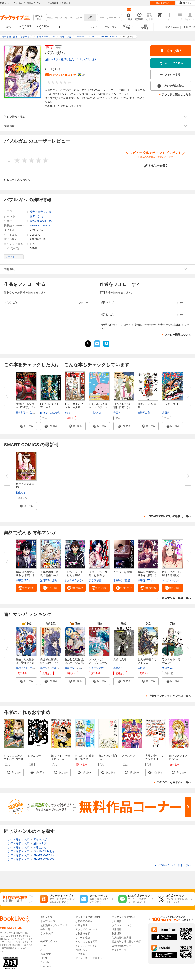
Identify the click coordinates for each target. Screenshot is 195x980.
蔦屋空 (44, 668)
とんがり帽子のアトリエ (147, 661)
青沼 (127, 580)
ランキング (47, 933)
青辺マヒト (22, 668)
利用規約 (117, 933)
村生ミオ (21, 493)
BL (60, 27)
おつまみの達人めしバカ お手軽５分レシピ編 (14, 759)
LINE (43, 946)
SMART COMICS (40, 226)
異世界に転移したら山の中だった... (49, 663)
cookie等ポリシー (121, 946)
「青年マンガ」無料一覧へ (175, 598)
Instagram (46, 954)
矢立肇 (34, 413)
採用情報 (117, 929)
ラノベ (94, 27)
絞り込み (39, 18)
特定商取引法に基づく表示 (126, 942)
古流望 (82, 668)
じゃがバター (57, 668)
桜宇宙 (19, 580)
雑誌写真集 (145, 27)
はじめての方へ (172, 27)
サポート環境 (83, 938)
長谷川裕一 (22, 413)
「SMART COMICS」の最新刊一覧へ (169, 516)
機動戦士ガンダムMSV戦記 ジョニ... (26, 407)
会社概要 (117, 921)
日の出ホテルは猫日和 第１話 (123, 406)
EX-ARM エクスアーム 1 (50, 406)
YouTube (45, 962)
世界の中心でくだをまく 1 (155, 757)
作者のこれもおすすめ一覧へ (174, 782)
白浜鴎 (141, 668)
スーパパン (128, 756)
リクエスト (81, 954)
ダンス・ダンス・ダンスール (98, 661)
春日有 (117, 413)
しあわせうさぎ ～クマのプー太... (99, 406)
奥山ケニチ (168, 668)
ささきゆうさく (73, 580)
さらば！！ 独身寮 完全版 (84, 757)
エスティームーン (172, 580)
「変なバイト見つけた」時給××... (74, 575)
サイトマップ (119, 950)
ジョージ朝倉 (96, 668)
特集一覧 (45, 929)
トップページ (48, 921)
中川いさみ (95, 413)
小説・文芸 (111, 27)
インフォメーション (86, 946)
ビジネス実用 (128, 27)
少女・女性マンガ (43, 27)
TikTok (44, 958)
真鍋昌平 (118, 668)
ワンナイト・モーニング (171, 661)
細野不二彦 (144, 413)
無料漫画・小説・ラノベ (54, 925)
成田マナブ (52, 59)
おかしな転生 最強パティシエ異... (75, 661)
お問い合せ (81, 950)
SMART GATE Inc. (41, 221)
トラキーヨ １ (170, 404)
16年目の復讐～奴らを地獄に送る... (25, 575)
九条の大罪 (120, 659)
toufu (67, 413)
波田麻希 (45, 580)
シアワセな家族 (123, 572)
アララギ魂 (95, 580)
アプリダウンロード (86, 929)
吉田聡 (166, 413)
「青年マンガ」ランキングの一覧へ (170, 696)
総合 (9, 27)
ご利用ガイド (188, 27)
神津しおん (67, 59)
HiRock (44, 413)
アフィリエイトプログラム (90, 958)
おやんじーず (36, 756)
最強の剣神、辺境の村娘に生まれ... (49, 575)
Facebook (46, 966)
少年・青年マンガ (26, 27)
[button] (26, 426)
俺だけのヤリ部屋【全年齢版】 (171, 574)
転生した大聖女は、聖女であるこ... (25, 663)
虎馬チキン (58, 580)
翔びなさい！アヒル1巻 (178, 757)
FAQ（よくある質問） (88, 942)
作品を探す (81, 925)
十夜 (32, 668)
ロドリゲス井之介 (87, 59)
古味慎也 (55, 413)
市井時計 (118, 580)
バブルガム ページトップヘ (173, 865)
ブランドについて (121, 925)
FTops (28, 580)
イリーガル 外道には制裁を (98, 574)
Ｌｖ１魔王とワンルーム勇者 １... (74, 407)
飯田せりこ (71, 668)
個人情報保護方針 (121, 938)
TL (77, 27)
